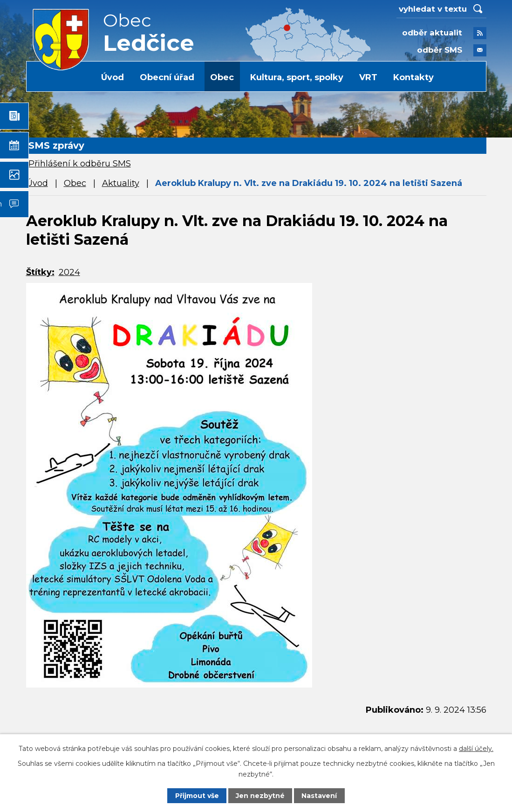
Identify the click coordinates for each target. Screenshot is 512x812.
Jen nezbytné (260, 796)
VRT (368, 77)
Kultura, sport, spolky (297, 77)
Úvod (113, 77)
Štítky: (40, 272)
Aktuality (121, 183)
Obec (222, 77)
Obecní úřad (167, 77)
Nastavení (319, 796)
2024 (69, 272)
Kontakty (413, 77)
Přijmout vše (197, 796)
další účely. (476, 749)
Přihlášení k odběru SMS (80, 164)
